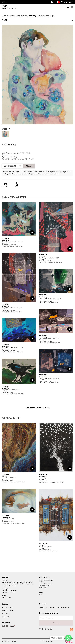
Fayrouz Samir (6, 476)
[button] (37, 20)
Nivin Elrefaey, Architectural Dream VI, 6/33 (50, 378)
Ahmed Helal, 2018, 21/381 (46, 478)
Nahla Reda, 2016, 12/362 (45, 546)
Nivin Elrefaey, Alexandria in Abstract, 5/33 (12, 242)
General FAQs (6, 617)
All (3, 15)
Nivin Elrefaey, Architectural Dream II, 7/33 (12, 307)
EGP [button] (4, 2)
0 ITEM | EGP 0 (67, 2)
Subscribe (56, 623)
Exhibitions (42, 587)
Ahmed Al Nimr (6, 517)
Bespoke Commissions (46, 584)
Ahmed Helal (43, 476)
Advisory (42, 582)
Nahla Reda (42, 545)
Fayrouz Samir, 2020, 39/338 (9, 477)
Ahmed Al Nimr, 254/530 (8, 519)
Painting (32, 15)
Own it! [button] (29, 166)
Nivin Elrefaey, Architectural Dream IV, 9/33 (50, 338)
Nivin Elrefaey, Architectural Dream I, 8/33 (49, 258)
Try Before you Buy (44, 585)
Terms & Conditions (8, 607)
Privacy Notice (6, 613)
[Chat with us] (68, 638)
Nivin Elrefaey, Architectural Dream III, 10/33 (50, 298)
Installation (24, 15)
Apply (41, 594)
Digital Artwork (9, 15)
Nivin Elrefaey (9, 144)
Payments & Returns (8, 610)
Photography (41, 15)
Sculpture (53, 15)
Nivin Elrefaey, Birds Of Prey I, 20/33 (10, 389)
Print (47, 15)
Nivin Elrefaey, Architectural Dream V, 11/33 (12, 347)
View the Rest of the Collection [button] (38, 407)
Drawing (17, 15)
